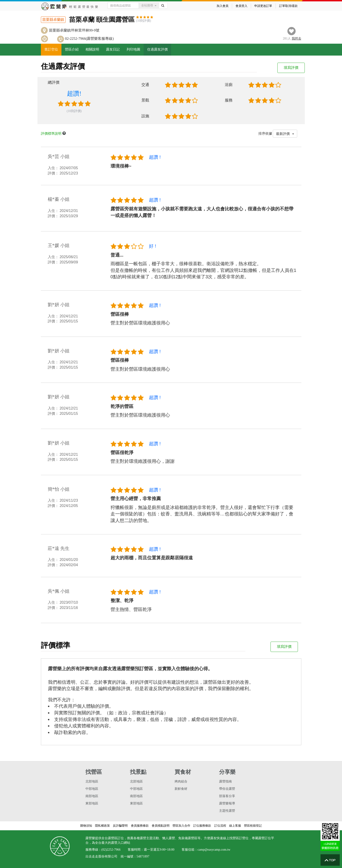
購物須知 (86, 826)
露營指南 (225, 781)
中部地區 (92, 789)
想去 (297, 39)
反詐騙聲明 (120, 826)
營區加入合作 (181, 826)
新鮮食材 (181, 789)
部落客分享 (227, 796)
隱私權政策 (102, 826)
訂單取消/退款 (289, 6)
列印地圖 (133, 49)
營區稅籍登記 (253, 826)
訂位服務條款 (202, 826)
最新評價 (285, 134)
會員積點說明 (161, 826)
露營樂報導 (227, 803)
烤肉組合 (181, 781)
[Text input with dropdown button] (123, 5)
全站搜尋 (149, 5)
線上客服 (235, 826)
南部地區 (92, 796)
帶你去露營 (227, 789)
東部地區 (92, 803)
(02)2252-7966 (111, 850)
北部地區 (92, 781)
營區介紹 (72, 49)
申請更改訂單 (263, 6)
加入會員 (223, 6)
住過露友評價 (157, 49)
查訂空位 (51, 49)
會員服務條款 (140, 826)
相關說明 (92, 49)
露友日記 (113, 49)
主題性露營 (227, 811)
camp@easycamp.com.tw (214, 850)
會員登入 (241, 6)
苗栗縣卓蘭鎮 (53, 20)
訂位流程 (220, 826)
